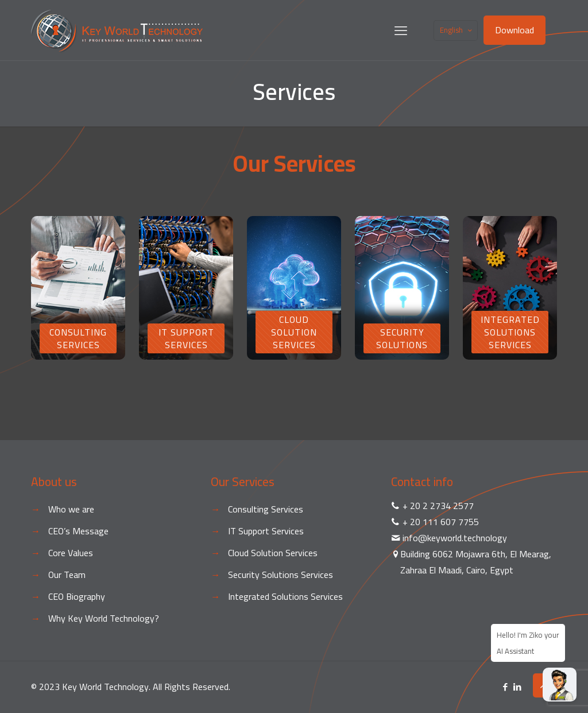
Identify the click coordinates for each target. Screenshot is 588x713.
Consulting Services (266, 509)
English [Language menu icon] (457, 30)
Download (514, 30)
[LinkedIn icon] (517, 687)
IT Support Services (266, 531)
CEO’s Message (78, 531)
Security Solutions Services (281, 575)
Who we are (71, 509)
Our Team (67, 575)
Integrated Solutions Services (285, 596)
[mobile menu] (401, 30)
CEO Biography (77, 596)
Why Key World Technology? (104, 618)
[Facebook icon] (505, 687)
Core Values (71, 553)
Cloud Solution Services (273, 553)
